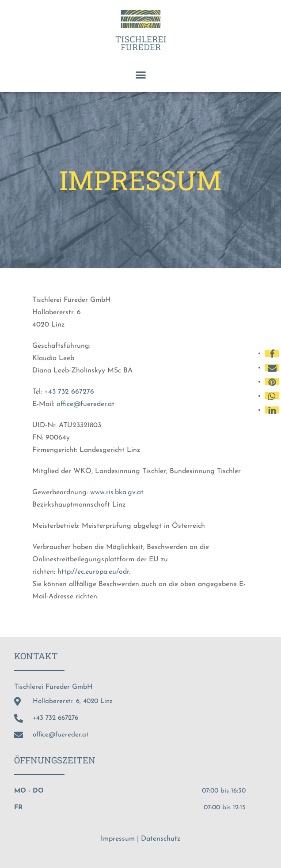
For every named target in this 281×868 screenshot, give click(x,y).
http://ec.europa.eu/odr (92, 572)
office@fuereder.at (85, 404)
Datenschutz (161, 839)
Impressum (118, 839)
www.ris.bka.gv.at (117, 492)
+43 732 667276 (69, 392)
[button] (140, 75)
